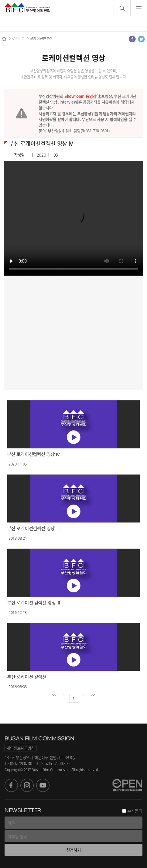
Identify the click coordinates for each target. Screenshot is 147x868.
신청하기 (73, 850)
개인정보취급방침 (21, 748)
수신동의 (135, 811)
